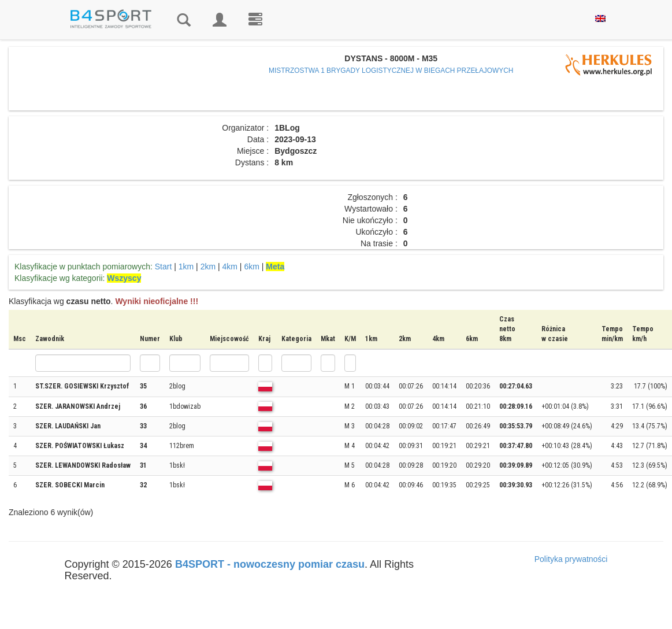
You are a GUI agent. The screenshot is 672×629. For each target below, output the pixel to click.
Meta (275, 267)
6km (251, 267)
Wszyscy (124, 278)
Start (164, 267)
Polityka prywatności (571, 559)
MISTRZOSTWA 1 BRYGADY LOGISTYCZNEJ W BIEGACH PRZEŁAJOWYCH (391, 71)
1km (186, 267)
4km (230, 267)
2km (208, 267)
